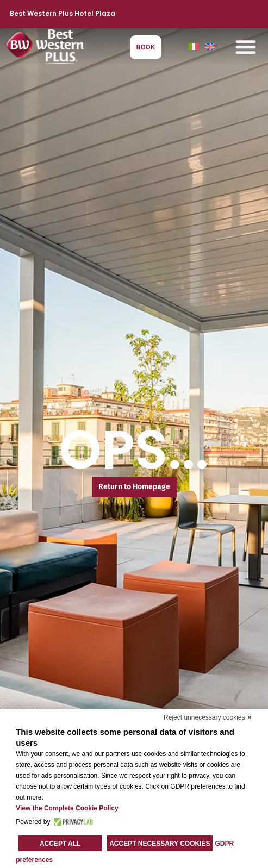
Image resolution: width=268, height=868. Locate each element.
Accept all (60, 844)
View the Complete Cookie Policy (67, 808)
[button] (246, 47)
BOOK (146, 47)
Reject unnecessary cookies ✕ (208, 717)
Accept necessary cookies (160, 844)
